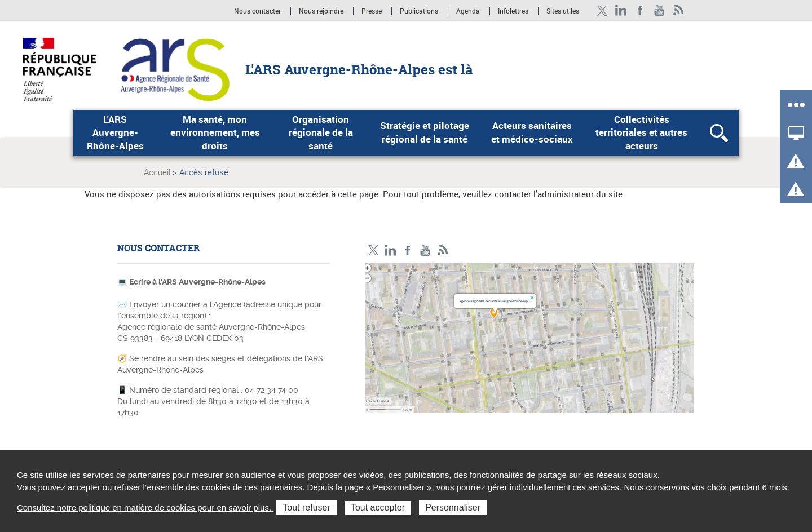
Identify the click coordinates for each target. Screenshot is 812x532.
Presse (372, 11)
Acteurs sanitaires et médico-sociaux (532, 132)
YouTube (659, 10)
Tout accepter (378, 507)
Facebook (640, 10)
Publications (420, 11)
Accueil (157, 172)
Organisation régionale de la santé (321, 133)
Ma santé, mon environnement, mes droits (215, 133)
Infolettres (513, 11)
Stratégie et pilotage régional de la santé (425, 132)
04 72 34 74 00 (272, 390)
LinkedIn (621, 10)
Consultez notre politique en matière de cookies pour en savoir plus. (145, 507)
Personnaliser (453, 507)
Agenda (469, 11)
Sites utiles (563, 11)
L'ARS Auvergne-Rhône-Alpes (115, 133)
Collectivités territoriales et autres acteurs (641, 133)
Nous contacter (257, 11)
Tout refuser (306, 507)
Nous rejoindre (322, 11)
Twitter (602, 10)
